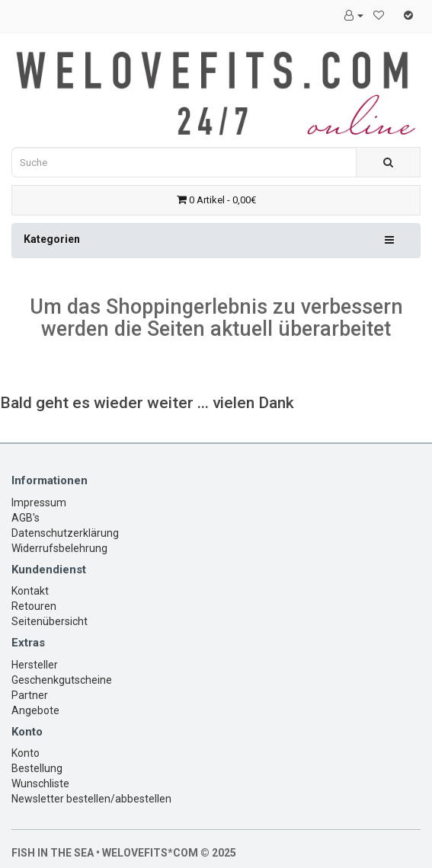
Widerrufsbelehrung (59, 548)
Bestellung (37, 768)
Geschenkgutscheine (62, 680)
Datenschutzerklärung (65, 533)
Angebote (35, 710)
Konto (26, 753)
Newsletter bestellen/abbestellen (91, 799)
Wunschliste (40, 783)
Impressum (39, 503)
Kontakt (30, 591)
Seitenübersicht (50, 621)
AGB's (26, 518)
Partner (30, 695)
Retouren (34, 606)
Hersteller (35, 665)
